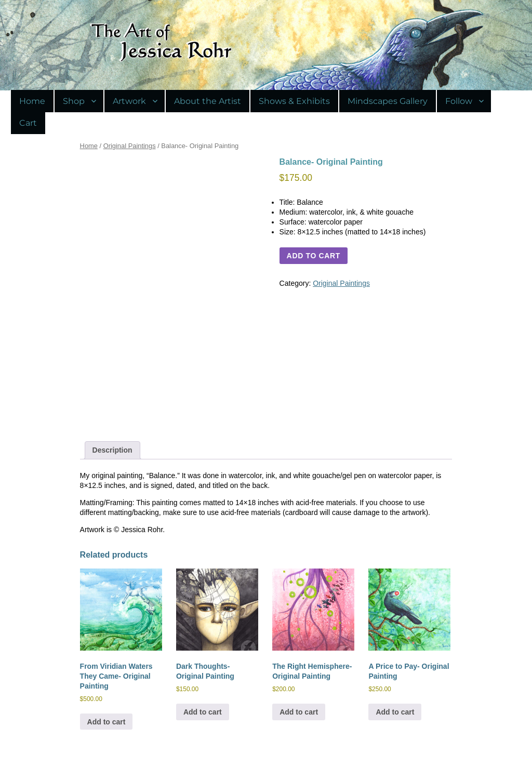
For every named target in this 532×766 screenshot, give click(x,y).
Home (32, 101)
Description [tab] (112, 450)
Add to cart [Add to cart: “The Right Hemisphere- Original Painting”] (299, 712)
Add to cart (314, 256)
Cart (28, 123)
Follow (459, 101)
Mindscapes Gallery (388, 101)
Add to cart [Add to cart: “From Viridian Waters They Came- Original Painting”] (107, 722)
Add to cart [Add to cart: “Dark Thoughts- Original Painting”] (203, 712)
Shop (74, 101)
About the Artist (208, 101)
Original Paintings (130, 146)
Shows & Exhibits (294, 101)
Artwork (129, 101)
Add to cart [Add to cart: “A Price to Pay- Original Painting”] (395, 712)
